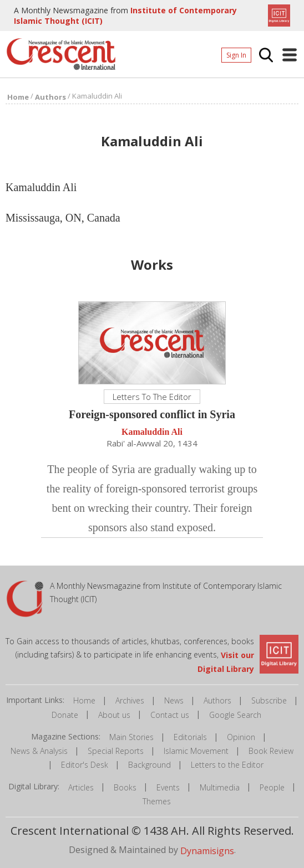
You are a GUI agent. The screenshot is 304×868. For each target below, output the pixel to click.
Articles (81, 787)
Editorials (190, 737)
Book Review (271, 751)
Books (125, 787)
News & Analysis (39, 751)
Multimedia (220, 787)
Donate (65, 715)
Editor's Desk (85, 765)
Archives (130, 700)
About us (114, 715)
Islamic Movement (196, 751)
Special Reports (116, 751)
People (272, 787)
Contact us (170, 715)
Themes (157, 801)
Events (168, 787)
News (174, 700)
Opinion (241, 737)
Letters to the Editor (227, 765)
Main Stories (131, 737)
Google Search (235, 715)
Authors (217, 700)
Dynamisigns (207, 851)
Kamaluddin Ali (152, 432)
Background (150, 765)
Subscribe (269, 700)
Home (84, 700)
